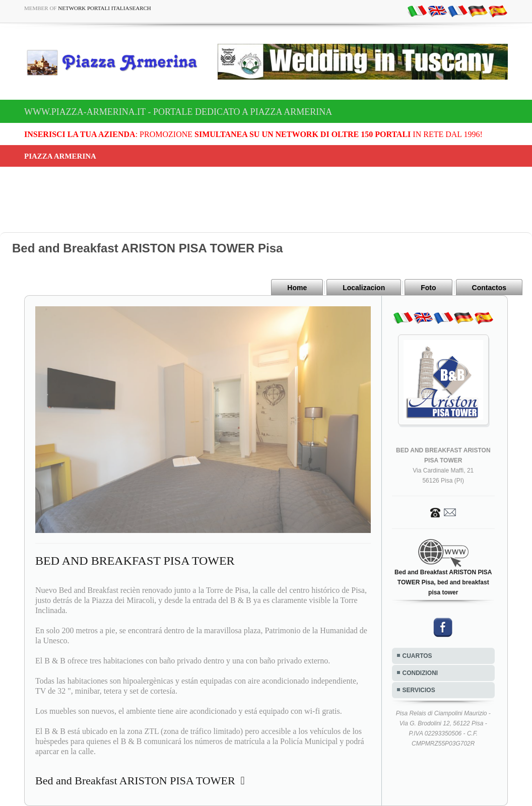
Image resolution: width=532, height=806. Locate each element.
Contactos (489, 288)
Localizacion (364, 288)
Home (297, 288)
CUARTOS (417, 656)
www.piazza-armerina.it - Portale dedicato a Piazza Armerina (178, 112)
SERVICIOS (419, 690)
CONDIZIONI (420, 673)
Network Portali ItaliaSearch (105, 8)
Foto (428, 288)
